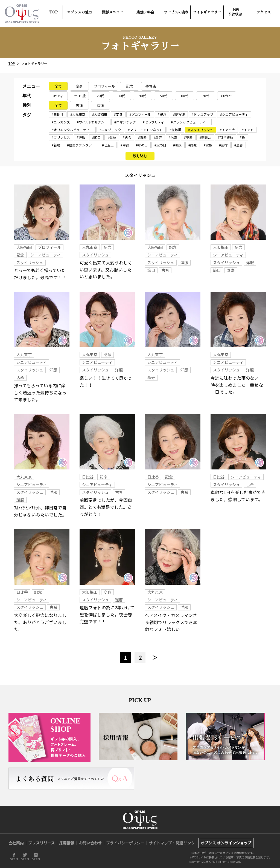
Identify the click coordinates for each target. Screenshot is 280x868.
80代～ (227, 96)
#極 (242, 137)
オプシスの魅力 (79, 12)
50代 (164, 96)
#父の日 (160, 145)
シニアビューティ (46, 255)
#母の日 (142, 145)
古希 (165, 270)
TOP (53, 12)
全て (58, 86)
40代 (143, 96)
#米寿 (173, 137)
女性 (100, 105)
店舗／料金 (145, 12)
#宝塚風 (175, 130)
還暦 (20, 500)
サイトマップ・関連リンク (172, 843)
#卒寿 (188, 137)
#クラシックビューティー (190, 122)
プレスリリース (41, 843)
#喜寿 (142, 137)
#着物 (56, 145)
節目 (151, 270)
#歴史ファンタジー (81, 145)
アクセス (264, 12)
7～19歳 (79, 96)
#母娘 (177, 145)
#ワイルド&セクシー (92, 122)
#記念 (162, 114)
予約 (235, 12)
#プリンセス (61, 137)
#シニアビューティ (234, 114)
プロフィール (104, 86)
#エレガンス (61, 122)
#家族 (208, 145)
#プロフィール (140, 114)
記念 (130, 86)
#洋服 (81, 137)
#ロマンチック (125, 122)
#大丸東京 (78, 114)
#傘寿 (158, 137)
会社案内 (16, 843)
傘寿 (151, 377)
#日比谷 (58, 114)
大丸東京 (90, 247)
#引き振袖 (225, 137)
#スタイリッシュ (201, 130)
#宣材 (223, 145)
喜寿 (231, 270)
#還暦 (112, 137)
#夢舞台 (205, 137)
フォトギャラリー (207, 12)
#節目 (96, 137)
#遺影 (239, 145)
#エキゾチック (110, 130)
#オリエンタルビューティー (72, 130)
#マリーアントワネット (145, 130)
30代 (122, 96)
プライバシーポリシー (125, 843)
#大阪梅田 (100, 114)
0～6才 (58, 96)
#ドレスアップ (202, 114)
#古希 (127, 137)
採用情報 (67, 843)
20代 (100, 96)
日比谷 (88, 477)
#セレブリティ (153, 122)
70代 (206, 96)
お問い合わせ (90, 843)
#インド (248, 130)
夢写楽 (151, 86)
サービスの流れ (176, 12)
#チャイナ (227, 130)
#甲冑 (125, 145)
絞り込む (140, 156)
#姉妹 (193, 145)
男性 (79, 105)
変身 (79, 86)
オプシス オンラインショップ (226, 843)
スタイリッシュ (30, 263)
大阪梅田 (24, 247)
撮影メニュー (112, 12)
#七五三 (108, 145)
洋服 (184, 263)
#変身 (118, 114)
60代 (185, 96)
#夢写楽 (179, 114)
